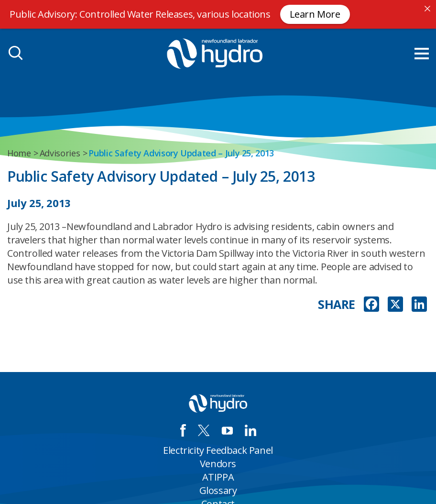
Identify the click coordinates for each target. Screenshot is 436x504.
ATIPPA (218, 477)
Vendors (218, 464)
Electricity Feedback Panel (218, 450)
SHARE (337, 304)
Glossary (218, 490)
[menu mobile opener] (422, 54)
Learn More (315, 14)
